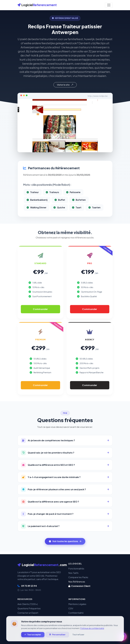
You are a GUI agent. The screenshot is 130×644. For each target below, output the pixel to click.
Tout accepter (33, 635)
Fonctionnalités (76, 569)
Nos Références (77, 582)
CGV (71, 608)
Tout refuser (78, 635)
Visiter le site (65, 85)
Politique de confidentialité (92, 628)
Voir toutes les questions (65, 541)
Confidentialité (76, 613)
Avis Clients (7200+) (28, 604)
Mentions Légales (77, 604)
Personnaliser (57, 635)
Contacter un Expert (28, 613)
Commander (40, 309)
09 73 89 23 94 (27, 586)
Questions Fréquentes (29, 608)
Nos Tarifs (73, 573)
